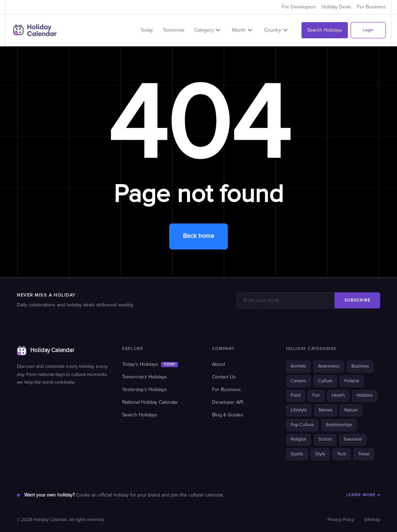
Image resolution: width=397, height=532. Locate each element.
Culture (325, 381)
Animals (298, 366)
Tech (342, 454)
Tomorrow (174, 30)
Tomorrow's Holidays (145, 377)
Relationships (339, 425)
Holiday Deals (336, 7)
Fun (316, 395)
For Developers (299, 7)
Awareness (329, 366)
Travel (364, 454)
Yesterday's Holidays (145, 390)
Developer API (228, 402)
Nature (351, 410)
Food (296, 395)
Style (320, 454)
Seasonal (353, 439)
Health (338, 395)
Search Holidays (325, 30)
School (325, 439)
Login (368, 30)
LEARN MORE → (363, 495)
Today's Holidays (150, 364)
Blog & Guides (228, 415)
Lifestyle (299, 410)
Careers (298, 381)
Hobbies (365, 395)
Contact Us (224, 377)
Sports (297, 454)
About (219, 364)
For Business (371, 7)
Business (360, 366)
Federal (352, 381)
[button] (208, 30)
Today (147, 30)
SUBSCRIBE (357, 300)
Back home (198, 236)
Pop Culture (302, 425)
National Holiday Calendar (150, 402)
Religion (299, 439)
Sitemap (372, 520)
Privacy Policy (341, 520)
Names (326, 410)
